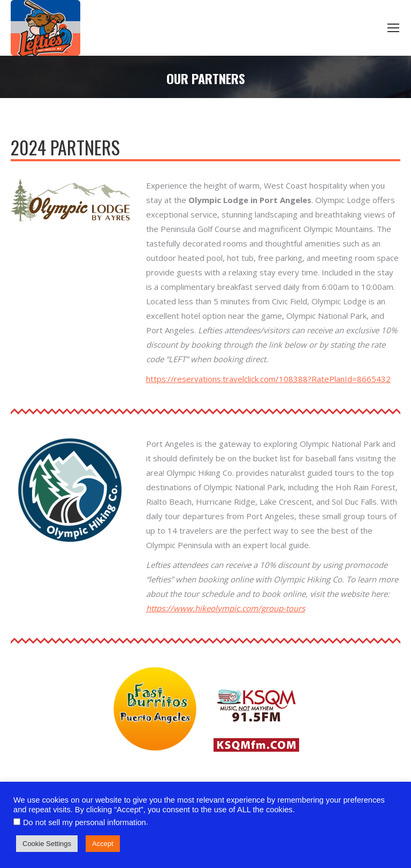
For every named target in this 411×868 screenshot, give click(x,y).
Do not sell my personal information (85, 822)
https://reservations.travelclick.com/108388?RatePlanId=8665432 (268, 379)
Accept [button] (103, 844)
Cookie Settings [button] (47, 844)
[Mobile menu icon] (393, 28)
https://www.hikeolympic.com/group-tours (226, 608)
